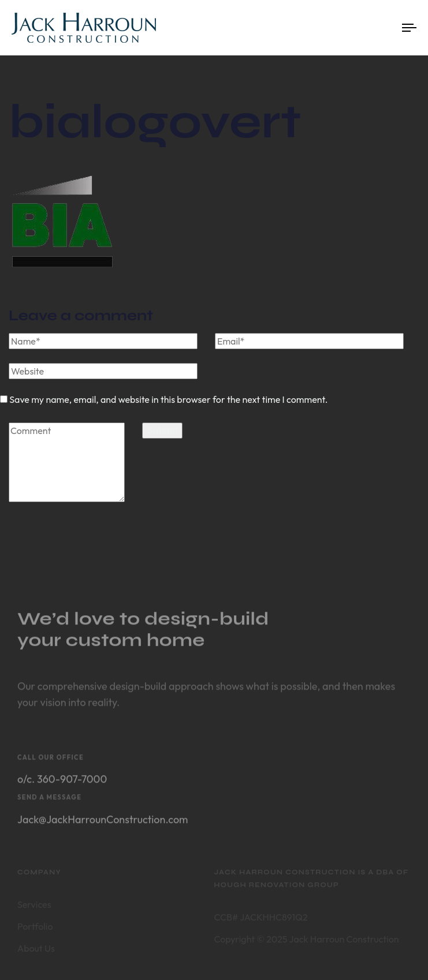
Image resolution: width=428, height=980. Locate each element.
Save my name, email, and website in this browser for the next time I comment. (168, 399)
